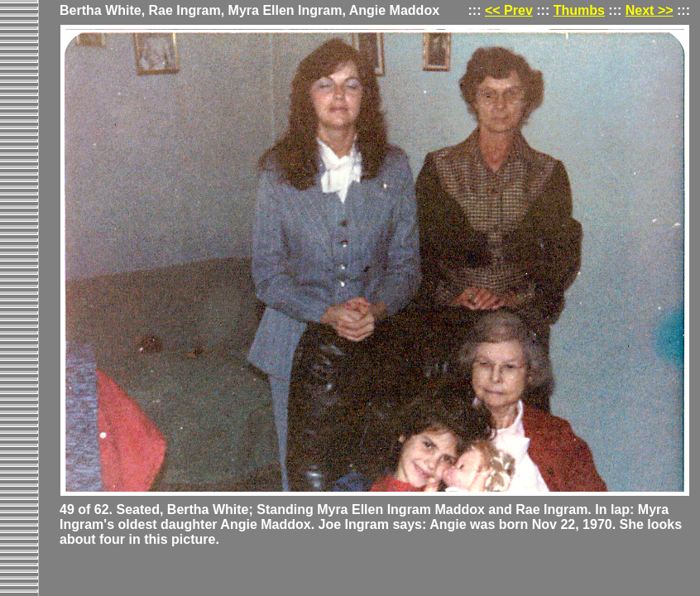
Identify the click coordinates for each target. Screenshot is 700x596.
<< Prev (509, 10)
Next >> (650, 10)
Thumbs (579, 10)
